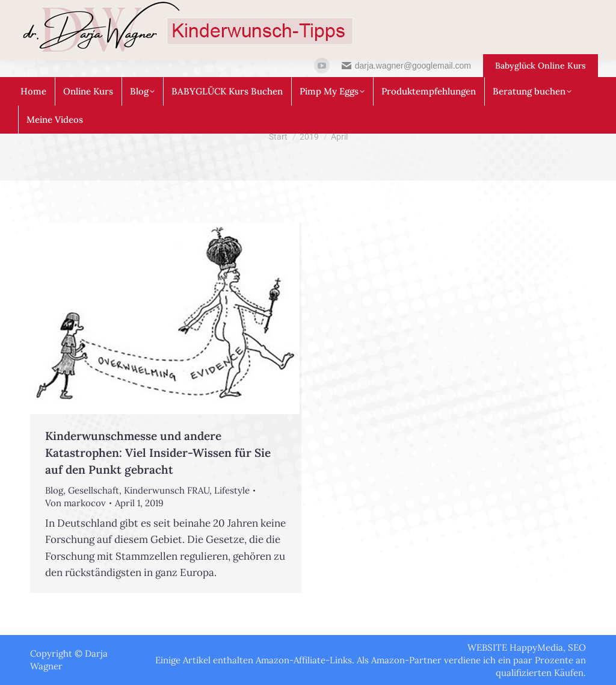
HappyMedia (536, 647)
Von (75, 503)
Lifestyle (232, 490)
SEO (577, 647)
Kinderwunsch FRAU (167, 490)
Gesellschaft (94, 490)
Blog (54, 490)
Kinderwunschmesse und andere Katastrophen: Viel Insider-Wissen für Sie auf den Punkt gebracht (158, 453)
